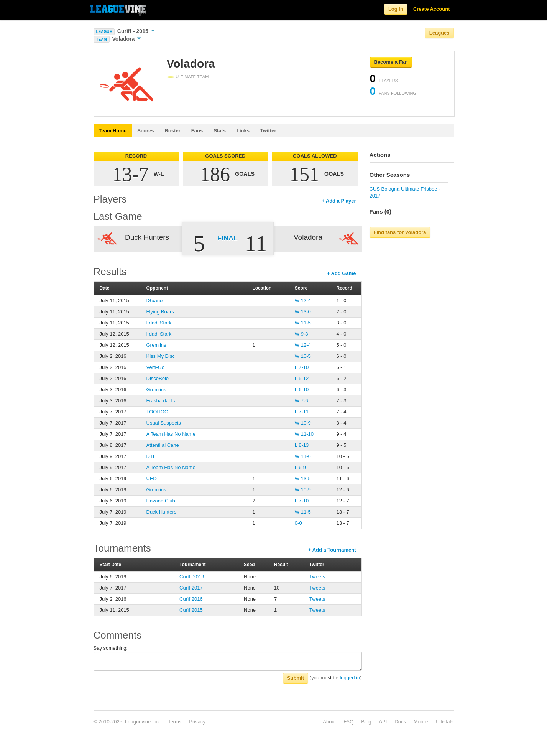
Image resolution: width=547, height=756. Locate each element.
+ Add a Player (339, 201)
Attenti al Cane (163, 445)
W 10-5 (303, 356)
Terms (175, 722)
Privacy (197, 722)
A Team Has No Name (171, 434)
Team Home (113, 131)
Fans (197, 131)
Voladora (126, 39)
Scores (145, 131)
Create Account (432, 9)
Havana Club (161, 501)
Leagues (439, 33)
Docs (400, 722)
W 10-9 (303, 423)
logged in (350, 678)
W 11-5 (303, 323)
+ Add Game (342, 273)
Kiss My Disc (161, 356)
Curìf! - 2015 (136, 31)
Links (243, 131)
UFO (152, 478)
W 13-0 (303, 312)
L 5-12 (302, 378)
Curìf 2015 (191, 610)
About (329, 722)
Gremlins (156, 345)
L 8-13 (302, 445)
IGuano (155, 301)
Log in (396, 9)
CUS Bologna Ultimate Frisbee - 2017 (405, 192)
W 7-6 (301, 401)
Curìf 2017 (191, 588)
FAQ (348, 722)
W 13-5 (303, 478)
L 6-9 (300, 467)
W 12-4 (303, 301)
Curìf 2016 (191, 599)
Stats (220, 131)
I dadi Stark (159, 323)
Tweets (317, 577)
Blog (366, 722)
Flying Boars (160, 312)
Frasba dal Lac (163, 401)
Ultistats (445, 722)
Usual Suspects (164, 423)
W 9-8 (301, 334)
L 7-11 (302, 412)
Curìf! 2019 (192, 577)
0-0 (298, 523)
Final (228, 238)
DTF (151, 456)
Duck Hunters (162, 512)
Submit (296, 678)
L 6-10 (302, 390)
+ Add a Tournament (332, 550)
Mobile (421, 722)
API (383, 722)
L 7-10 (302, 367)
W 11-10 (304, 434)
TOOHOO (158, 412)
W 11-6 (303, 456)
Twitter (268, 131)
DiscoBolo (158, 378)
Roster (173, 131)
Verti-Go (156, 367)
